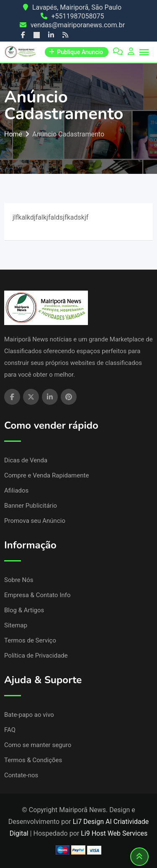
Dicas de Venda (26, 460)
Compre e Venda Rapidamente (46, 475)
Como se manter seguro (38, 745)
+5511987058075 (78, 16)
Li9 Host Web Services (114, 833)
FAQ (10, 730)
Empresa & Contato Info (37, 595)
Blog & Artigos (24, 610)
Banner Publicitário (31, 506)
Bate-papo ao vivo (29, 715)
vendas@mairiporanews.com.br (78, 25)
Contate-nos (21, 775)
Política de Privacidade (36, 656)
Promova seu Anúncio (35, 521)
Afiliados (16, 490)
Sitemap (16, 625)
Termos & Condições (33, 760)
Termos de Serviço (30, 640)
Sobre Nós (19, 580)
